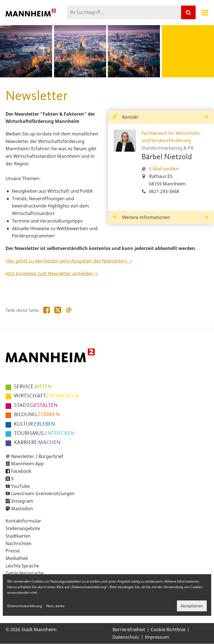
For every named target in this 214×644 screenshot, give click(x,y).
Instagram (22, 501)
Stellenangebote (23, 528)
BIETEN (33, 387)
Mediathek (17, 558)
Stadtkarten (18, 536)
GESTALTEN (36, 406)
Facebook (21, 471)
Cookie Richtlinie (168, 629)
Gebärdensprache (25, 573)
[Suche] (188, 12)
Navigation (205, 13)
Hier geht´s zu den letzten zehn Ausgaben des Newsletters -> (69, 261)
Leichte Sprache (22, 566)
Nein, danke (55, 606)
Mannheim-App (27, 464)
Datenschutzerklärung (25, 606)
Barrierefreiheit (129, 629)
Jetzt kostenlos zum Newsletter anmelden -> (52, 273)
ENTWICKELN (46, 396)
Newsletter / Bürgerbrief (37, 456)
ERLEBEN (34, 424)
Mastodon (22, 509)
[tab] (161, 117)
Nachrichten (19, 543)
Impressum (157, 637)
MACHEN (37, 443)
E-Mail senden (164, 169)
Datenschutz (126, 637)
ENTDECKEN (44, 433)
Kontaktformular (23, 521)
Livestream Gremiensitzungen (43, 493)
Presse (13, 551)
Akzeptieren (192, 606)
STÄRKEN (37, 415)
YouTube (20, 486)
